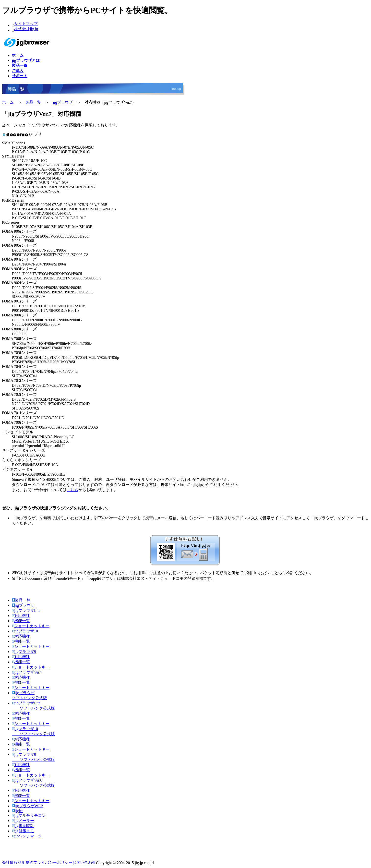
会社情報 (10, 862)
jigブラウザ (63, 102)
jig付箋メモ (23, 831)
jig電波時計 (23, 826)
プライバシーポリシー (53, 862)
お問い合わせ (84, 862)
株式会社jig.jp (26, 29)
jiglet (17, 811)
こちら (72, 490)
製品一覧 (33, 102)
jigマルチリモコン (29, 815)
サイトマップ (26, 24)
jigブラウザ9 (24, 652)
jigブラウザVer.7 (27, 672)
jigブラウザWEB (27, 806)
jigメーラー (23, 821)
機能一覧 (21, 621)
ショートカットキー (31, 626)
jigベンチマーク (27, 836)
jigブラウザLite (26, 610)
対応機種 (21, 616)
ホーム (8, 102)
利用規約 (25, 862)
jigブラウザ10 (25, 631)
